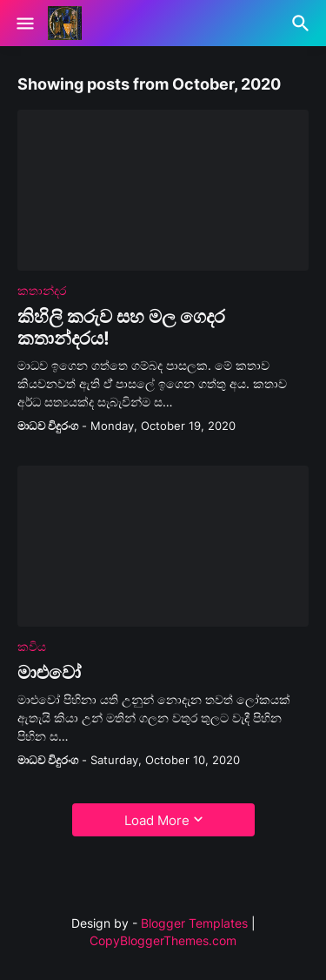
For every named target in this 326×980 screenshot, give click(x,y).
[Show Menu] (24, 23)
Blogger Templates (194, 923)
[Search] (303, 23)
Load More (157, 820)
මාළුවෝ (49, 672)
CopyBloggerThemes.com (163, 940)
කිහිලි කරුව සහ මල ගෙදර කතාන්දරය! (121, 327)
